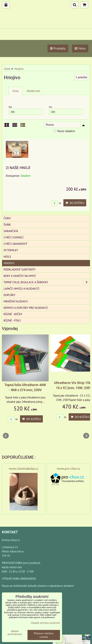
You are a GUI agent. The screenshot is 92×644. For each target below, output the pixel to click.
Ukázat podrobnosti (15, 633)
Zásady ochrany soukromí (46, 623)
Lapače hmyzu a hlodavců (21, 289)
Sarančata (11, 231)
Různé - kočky (13, 314)
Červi (7, 218)
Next (86, 436)
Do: (66, 110)
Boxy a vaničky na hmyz (20, 276)
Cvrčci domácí (13, 237)
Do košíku (75, 203)
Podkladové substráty (20, 269)
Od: (25, 110)
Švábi (7, 225)
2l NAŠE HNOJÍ (18, 168)
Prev (6, 436)
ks (56, 203)
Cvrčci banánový (15, 244)
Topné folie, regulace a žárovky (47, 282)
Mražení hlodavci (16, 301)
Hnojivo (9, 263)
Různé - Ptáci (12, 320)
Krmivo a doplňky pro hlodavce (26, 308)
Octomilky (11, 250)
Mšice (7, 257)
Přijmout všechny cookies (44, 635)
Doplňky (9, 295)
